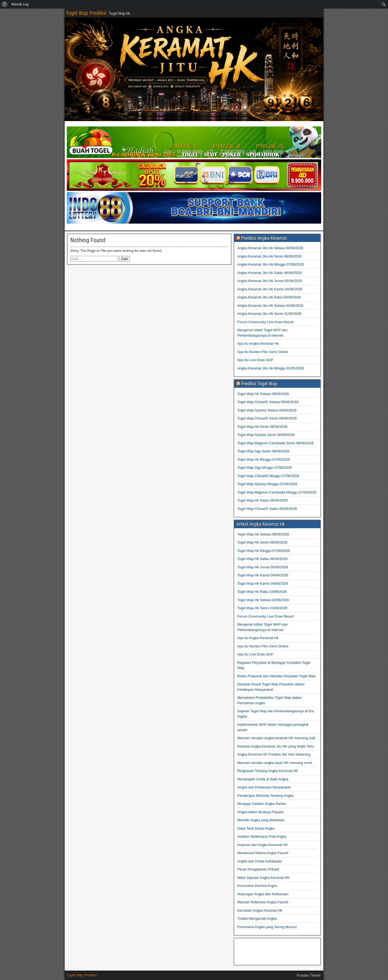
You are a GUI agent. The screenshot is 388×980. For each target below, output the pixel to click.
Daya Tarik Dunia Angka (256, 828)
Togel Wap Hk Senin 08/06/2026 (262, 427)
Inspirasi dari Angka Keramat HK (263, 845)
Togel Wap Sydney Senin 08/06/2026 (266, 435)
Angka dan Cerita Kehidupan (260, 861)
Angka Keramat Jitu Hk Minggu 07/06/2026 (271, 264)
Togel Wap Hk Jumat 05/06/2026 (263, 567)
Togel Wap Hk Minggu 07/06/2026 (264, 459)
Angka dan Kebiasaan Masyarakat (264, 787)
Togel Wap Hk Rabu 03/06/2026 (262, 592)
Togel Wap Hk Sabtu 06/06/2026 (263, 500)
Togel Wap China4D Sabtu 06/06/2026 (267, 509)
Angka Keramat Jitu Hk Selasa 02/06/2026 (270, 306)
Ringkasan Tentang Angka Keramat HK (268, 771)
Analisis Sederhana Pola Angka (262, 836)
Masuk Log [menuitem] (20, 4)
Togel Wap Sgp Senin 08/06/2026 (263, 451)
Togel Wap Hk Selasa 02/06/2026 (263, 600)
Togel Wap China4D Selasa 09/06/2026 (268, 402)
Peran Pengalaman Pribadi (258, 869)
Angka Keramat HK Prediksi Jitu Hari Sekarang (274, 754)
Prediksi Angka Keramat (264, 238)
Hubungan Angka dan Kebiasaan (263, 894)
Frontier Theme (309, 975)
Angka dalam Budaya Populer (261, 812)
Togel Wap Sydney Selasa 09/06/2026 (267, 410)
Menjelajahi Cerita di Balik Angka (263, 779)
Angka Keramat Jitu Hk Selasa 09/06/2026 (270, 248)
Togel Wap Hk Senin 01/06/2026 (262, 608)
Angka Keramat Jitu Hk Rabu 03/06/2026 (269, 297)
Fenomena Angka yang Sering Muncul (267, 927)
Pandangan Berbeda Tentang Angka (266, 796)
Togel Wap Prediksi (86, 13)
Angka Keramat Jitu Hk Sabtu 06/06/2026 (270, 273)
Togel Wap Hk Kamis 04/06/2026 (263, 575)
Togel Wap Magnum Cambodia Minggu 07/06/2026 (277, 492)
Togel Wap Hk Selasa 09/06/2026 (263, 394)
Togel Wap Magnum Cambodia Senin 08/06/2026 (276, 443)
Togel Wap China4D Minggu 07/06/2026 (268, 476)
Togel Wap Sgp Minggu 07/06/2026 (265, 468)
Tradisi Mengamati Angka (257, 919)
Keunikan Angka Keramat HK (260, 910)
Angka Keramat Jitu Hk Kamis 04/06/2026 (270, 289)
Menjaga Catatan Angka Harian (262, 804)
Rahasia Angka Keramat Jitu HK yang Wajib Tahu (276, 746)
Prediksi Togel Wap (259, 384)
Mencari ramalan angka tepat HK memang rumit (275, 763)
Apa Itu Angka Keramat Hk (258, 343)
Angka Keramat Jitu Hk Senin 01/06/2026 (269, 314)
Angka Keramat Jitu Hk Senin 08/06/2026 (269, 256)
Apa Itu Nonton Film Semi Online (263, 352)
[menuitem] (5, 4)
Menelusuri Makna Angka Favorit (263, 853)
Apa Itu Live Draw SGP (255, 360)
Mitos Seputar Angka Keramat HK (264, 878)
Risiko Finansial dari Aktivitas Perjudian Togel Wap (276, 676)
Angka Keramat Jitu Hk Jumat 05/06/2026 (270, 281)
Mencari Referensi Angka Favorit (263, 902)
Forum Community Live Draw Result (266, 322)
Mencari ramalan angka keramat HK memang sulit (276, 738)
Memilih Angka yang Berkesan (261, 820)
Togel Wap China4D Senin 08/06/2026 (267, 418)
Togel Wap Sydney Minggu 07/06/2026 (267, 484)
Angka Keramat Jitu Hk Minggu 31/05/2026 (271, 368)
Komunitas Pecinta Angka (257, 886)
